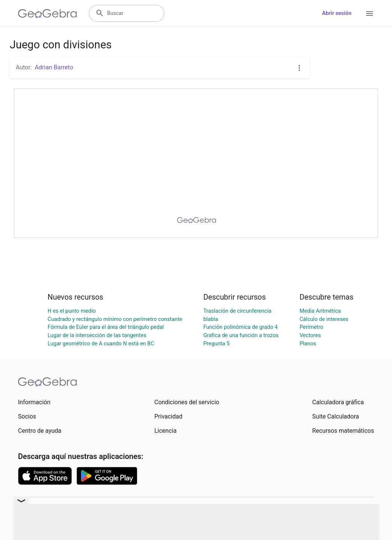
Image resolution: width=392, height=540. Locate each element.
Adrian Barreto (54, 67)
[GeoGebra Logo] (47, 13)
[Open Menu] (369, 13)
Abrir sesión (337, 13)
